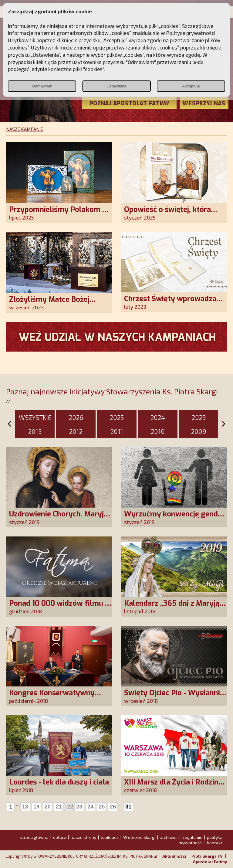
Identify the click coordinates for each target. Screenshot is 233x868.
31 (128, 807)
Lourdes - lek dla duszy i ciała (59, 782)
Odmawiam (42, 86)
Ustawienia (116, 86)
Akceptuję (191, 86)
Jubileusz (110, 837)
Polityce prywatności (191, 33)
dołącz (60, 837)
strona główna (34, 837)
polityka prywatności (201, 840)
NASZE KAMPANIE (25, 129)
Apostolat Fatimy (210, 862)
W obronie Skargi (139, 837)
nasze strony (83, 837)
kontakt (215, 843)
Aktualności (174, 856)
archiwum (169, 837)
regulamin (193, 837)
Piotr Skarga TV (207, 856)
